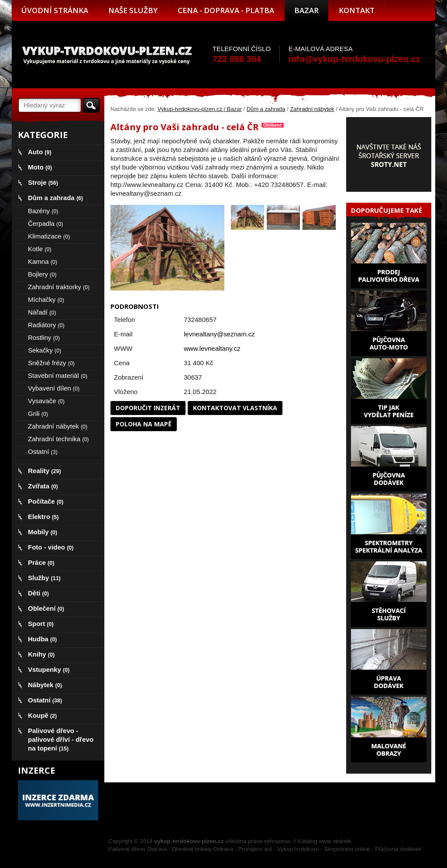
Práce (41, 562)
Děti (38, 593)
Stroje (43, 182)
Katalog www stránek (324, 841)
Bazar (306, 10)
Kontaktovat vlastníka (235, 408)
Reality (45, 471)
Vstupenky (49, 669)
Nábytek (45, 685)
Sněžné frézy (51, 363)
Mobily (43, 532)
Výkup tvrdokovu (298, 849)
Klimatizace (49, 236)
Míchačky (46, 299)
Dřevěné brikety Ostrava (203, 849)
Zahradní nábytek (312, 109)
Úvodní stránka (55, 10)
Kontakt (357, 10)
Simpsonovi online (347, 849)
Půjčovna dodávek (398, 849)
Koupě (42, 715)
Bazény (43, 211)
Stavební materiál (58, 375)
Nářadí (42, 312)
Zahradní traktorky (59, 287)
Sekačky (45, 350)
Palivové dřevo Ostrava (138, 849)
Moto (40, 167)
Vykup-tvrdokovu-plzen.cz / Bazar (200, 109)
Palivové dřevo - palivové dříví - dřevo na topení (61, 739)
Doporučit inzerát (148, 408)
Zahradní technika (58, 439)
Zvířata (43, 486)
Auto (40, 152)
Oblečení (46, 608)
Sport (41, 624)
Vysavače (46, 401)
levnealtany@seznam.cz (219, 334)
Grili (38, 413)
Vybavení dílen (54, 388)
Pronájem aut (255, 849)
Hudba (42, 639)
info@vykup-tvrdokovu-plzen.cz (354, 59)
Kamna (43, 261)
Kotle (40, 249)
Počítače (46, 501)
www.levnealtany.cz (212, 348)
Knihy (41, 654)
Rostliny (44, 337)
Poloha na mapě (144, 424)
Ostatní (43, 451)
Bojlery (42, 274)
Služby (44, 578)
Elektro (43, 517)
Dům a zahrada (266, 109)
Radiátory (46, 325)
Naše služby (133, 10)
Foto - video (51, 547)
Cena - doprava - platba (226, 10)
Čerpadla (45, 223)
